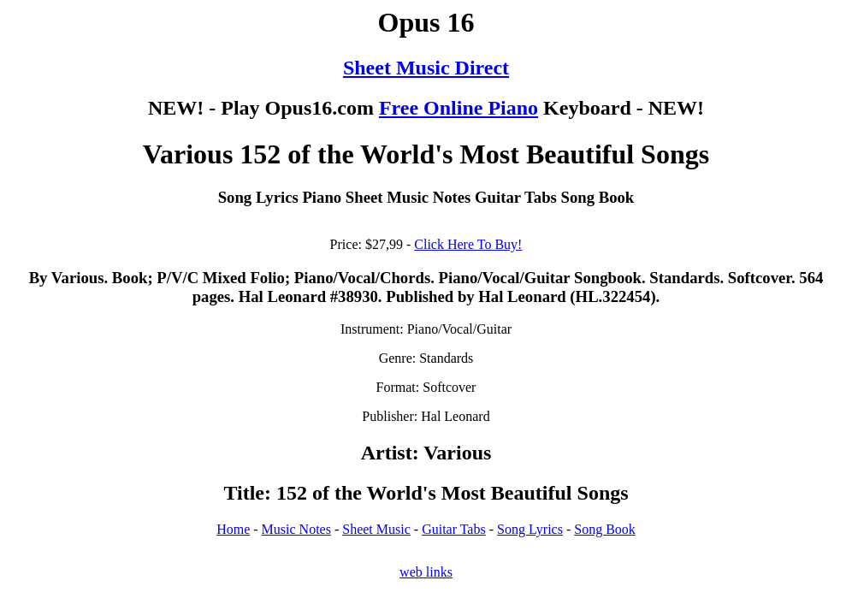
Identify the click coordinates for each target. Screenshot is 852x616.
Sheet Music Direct (426, 68)
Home (233, 529)
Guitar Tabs (454, 529)
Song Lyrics (530, 529)
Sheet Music (376, 529)
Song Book (605, 529)
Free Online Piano (459, 108)
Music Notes (296, 529)
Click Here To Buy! (468, 244)
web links (426, 572)
